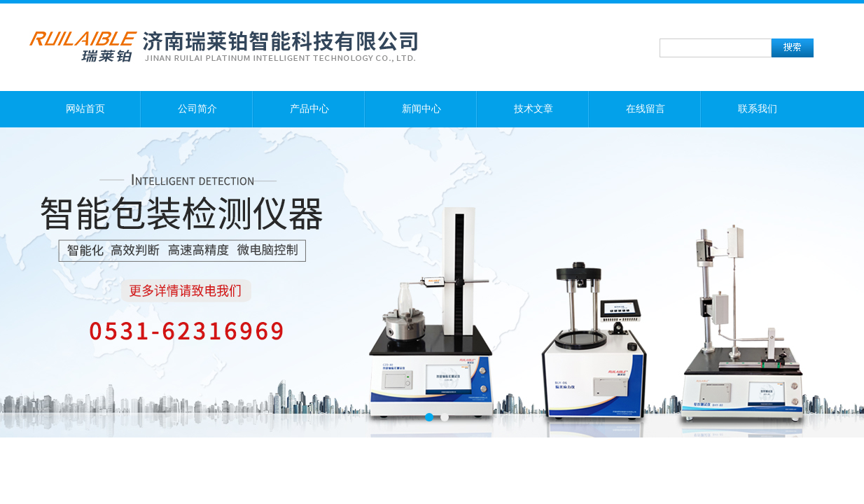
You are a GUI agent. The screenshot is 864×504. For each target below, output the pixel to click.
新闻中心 (421, 109)
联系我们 (758, 109)
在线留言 (646, 109)
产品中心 (309, 109)
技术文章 (534, 109)
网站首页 (85, 109)
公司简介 (197, 109)
